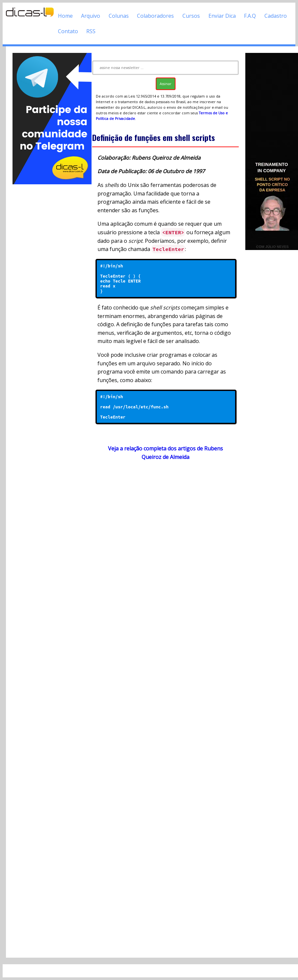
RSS (91, 31)
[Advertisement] (49, 284)
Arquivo (91, 16)
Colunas (119, 16)
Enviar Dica (222, 16)
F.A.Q (250, 16)
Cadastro (276, 16)
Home (65, 16)
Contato (68, 31)
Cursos (191, 16)
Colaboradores (155, 16)
